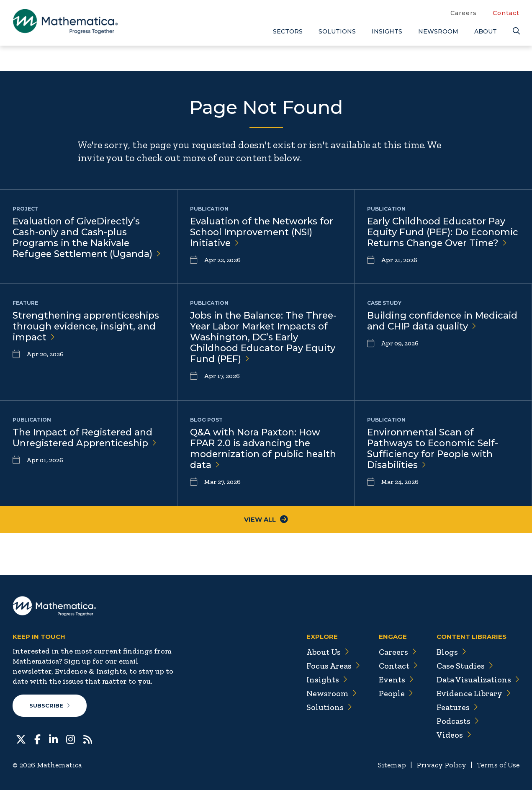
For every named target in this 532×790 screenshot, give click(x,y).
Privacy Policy (440, 765)
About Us (325, 652)
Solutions (337, 31)
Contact (506, 13)
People (394, 694)
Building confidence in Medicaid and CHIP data (424, 327)
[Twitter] (21, 739)
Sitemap (390, 765)
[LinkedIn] (53, 739)
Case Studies (464, 666)
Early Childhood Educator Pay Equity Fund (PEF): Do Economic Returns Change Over (443, 233)
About (486, 31)
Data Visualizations (477, 680)
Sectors (288, 31)
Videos (453, 735)
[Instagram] (71, 739)
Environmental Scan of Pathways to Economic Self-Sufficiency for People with (433, 449)
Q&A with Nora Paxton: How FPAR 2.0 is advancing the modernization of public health (264, 449)
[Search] (516, 31)
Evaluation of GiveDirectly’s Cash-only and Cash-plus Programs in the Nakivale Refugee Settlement (88, 238)
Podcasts (457, 721)
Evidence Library (473, 694)
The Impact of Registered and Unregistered (86, 438)
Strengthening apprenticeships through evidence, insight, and (87, 327)
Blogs (450, 652)
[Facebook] (37, 739)
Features (456, 708)
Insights (387, 31)
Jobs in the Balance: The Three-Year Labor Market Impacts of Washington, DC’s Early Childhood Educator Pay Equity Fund (265, 338)
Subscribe (50, 706)
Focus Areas (330, 666)
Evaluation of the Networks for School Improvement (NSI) (262, 233)
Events (394, 680)
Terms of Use (497, 765)
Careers (464, 13)
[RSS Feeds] (88, 739)
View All (266, 520)
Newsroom (438, 31)
